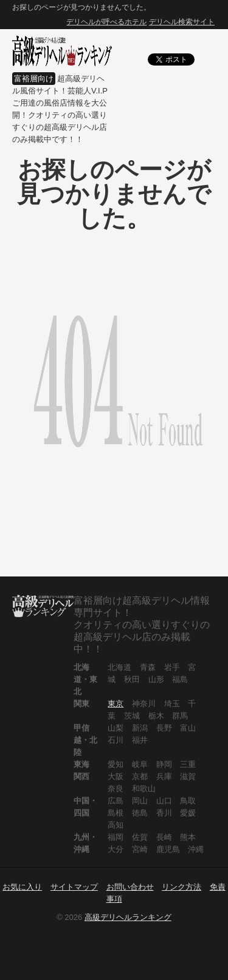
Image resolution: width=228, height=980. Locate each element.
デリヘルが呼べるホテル (106, 22)
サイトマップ (74, 887)
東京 (116, 704)
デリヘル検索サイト (182, 22)
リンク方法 (181, 887)
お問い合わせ (130, 887)
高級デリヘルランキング (128, 917)
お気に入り (22, 887)
